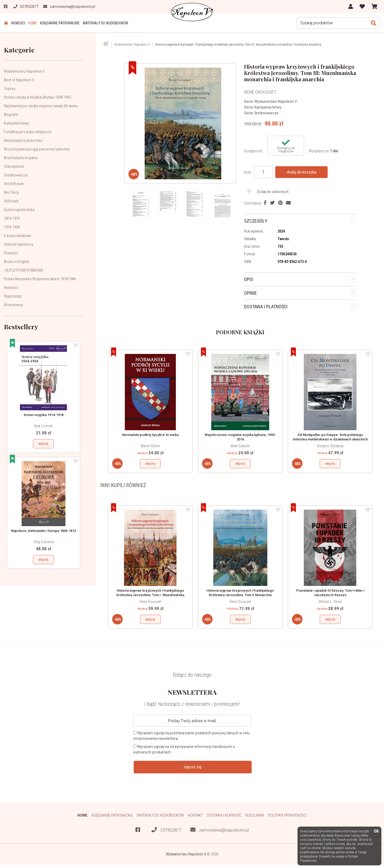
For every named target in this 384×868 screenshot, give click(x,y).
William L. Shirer (330, 602)
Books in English (17, 262)
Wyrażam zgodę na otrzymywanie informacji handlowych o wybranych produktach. (184, 749)
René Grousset (150, 602)
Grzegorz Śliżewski (330, 446)
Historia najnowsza (19, 244)
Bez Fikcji (11, 192)
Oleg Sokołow (44, 542)
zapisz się (193, 767)
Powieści (11, 253)
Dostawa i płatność (224, 815)
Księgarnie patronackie (60, 23)
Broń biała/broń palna (21, 158)
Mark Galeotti (240, 446)
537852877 (167, 830)
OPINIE (250, 293)
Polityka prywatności (287, 815)
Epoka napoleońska (19, 210)
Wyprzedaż (13, 296)
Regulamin (255, 815)
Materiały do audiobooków (106, 23)
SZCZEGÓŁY (256, 221)
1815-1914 (12, 218)
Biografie (11, 115)
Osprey (10, 89)
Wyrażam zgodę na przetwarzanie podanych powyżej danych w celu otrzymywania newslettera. (191, 736)
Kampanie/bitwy (16, 123)
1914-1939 (12, 227)
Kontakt (195, 815)
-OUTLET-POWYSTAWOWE (24, 270)
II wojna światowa (17, 236)
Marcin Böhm (150, 446)
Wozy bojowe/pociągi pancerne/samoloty (37, 149)
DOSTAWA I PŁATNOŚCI (266, 307)
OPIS (249, 279)
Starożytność (14, 166)
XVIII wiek (11, 201)
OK (376, 831)
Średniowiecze (16, 175)
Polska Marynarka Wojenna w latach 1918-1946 (40, 279)
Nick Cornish (44, 426)
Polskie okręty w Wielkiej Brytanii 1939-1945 (37, 97)
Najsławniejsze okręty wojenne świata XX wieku (41, 106)
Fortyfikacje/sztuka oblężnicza (28, 132)
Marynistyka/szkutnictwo (23, 141)
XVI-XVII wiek (14, 184)
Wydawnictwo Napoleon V (24, 71)
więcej (43, 444)
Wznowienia (13, 305)
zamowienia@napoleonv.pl (220, 830)
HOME (33, 23)
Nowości (18, 23)
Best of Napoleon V (19, 80)
